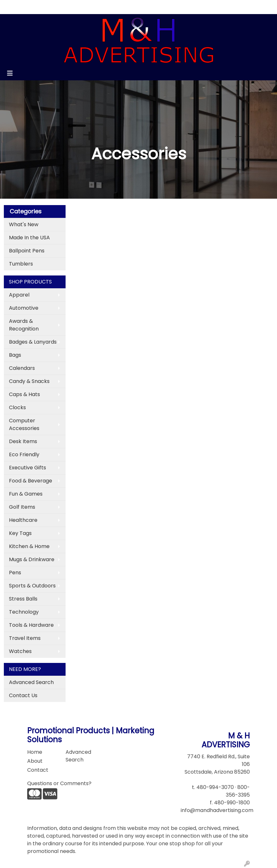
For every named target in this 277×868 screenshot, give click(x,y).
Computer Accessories (24, 424)
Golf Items (22, 507)
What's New (24, 224)
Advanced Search (31, 682)
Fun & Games (26, 494)
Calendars (22, 368)
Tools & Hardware (31, 625)
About (33, 7)
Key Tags (20, 533)
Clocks (17, 407)
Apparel (19, 295)
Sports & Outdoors (32, 586)
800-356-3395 (238, 791)
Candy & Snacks (29, 381)
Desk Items (23, 441)
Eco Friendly (24, 454)
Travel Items (25, 638)
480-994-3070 (215, 787)
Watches (20, 651)
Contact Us (23, 695)
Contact (56, 7)
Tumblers (21, 264)
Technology (24, 612)
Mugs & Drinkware (32, 559)
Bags (15, 355)
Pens (15, 573)
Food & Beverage (31, 481)
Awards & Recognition (24, 325)
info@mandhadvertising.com (217, 810)
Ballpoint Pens (27, 251)
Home (14, 7)
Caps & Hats (24, 394)
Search (206, 7)
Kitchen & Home (29, 546)
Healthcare (23, 520)
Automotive (24, 308)
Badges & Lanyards (33, 342)
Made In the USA (29, 238)
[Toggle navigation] (10, 73)
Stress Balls (23, 599)
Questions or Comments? (59, 783)
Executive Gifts (28, 468)
